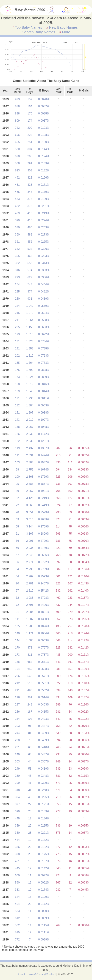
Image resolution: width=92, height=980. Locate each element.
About (21, 974)
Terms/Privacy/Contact (41, 974)
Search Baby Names (39, 32)
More (66, 32)
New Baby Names (63, 27)
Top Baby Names (28, 27)
